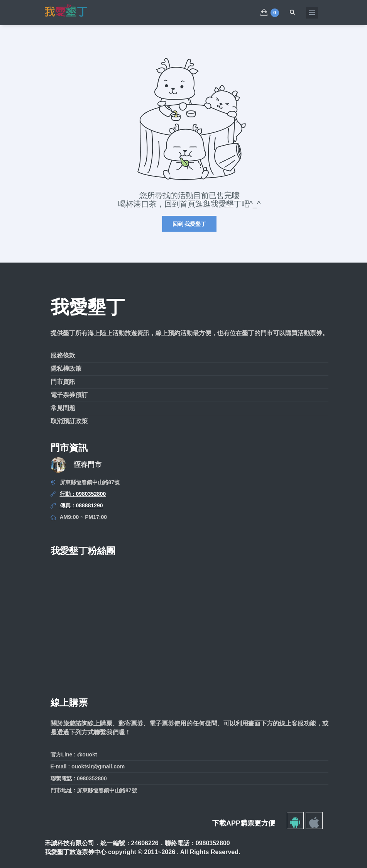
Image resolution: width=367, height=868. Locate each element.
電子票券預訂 (69, 395)
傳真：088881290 (81, 505)
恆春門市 (88, 465)
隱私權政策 (66, 369)
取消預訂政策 (69, 421)
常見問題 (63, 408)
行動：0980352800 (83, 494)
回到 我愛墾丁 (189, 224)
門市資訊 (63, 382)
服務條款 (63, 355)
